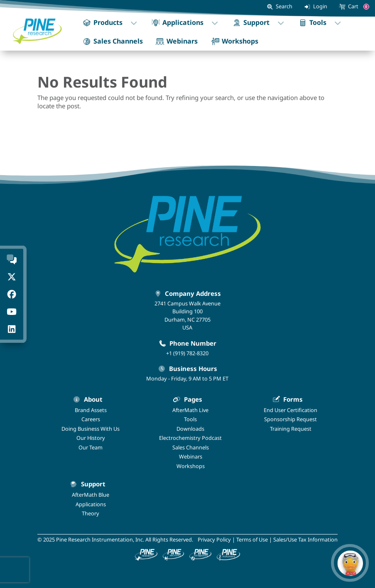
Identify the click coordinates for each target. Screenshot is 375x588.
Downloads (190, 429)
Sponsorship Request (290, 419)
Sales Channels (191, 447)
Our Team (91, 447)
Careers (91, 419)
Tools (190, 419)
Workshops (191, 466)
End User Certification (290, 410)
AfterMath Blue (91, 495)
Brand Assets (91, 410)
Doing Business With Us (91, 429)
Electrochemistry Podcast (190, 438)
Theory (91, 513)
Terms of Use (252, 539)
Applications (91, 504)
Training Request (291, 429)
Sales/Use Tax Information (305, 539)
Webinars (191, 456)
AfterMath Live (190, 410)
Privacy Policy (214, 539)
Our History (91, 438)
